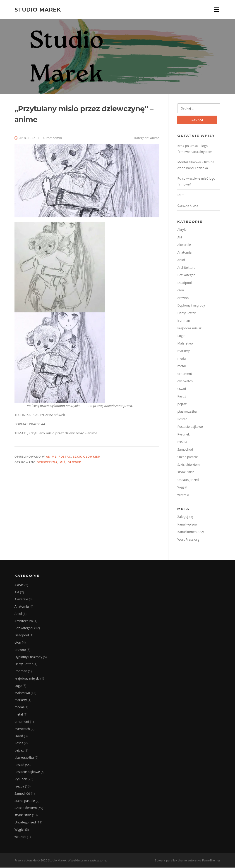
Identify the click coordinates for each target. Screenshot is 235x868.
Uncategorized (188, 480)
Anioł (181, 260)
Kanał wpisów (187, 524)
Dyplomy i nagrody (191, 306)
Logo (181, 336)
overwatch (185, 382)
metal (181, 366)
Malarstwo (185, 344)
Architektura (186, 268)
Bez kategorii (187, 275)
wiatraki (183, 495)
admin (57, 138)
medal (182, 359)
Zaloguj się (185, 517)
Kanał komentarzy (191, 532)
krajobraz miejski (190, 328)
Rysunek (183, 434)
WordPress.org (188, 540)
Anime (155, 138)
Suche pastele (187, 457)
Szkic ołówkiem (87, 457)
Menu (217, 10)
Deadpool (184, 283)
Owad (182, 389)
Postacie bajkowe (190, 427)
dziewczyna (47, 463)
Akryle (182, 230)
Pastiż (182, 397)
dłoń (181, 291)
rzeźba (182, 442)
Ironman (184, 321)
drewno (183, 298)
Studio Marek (38, 10)
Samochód (185, 450)
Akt (180, 237)
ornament (185, 374)
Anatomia (184, 253)
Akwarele (184, 245)
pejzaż (182, 404)
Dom (181, 195)
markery (183, 351)
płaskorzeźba (187, 412)
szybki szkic (186, 472)
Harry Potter (186, 313)
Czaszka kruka (188, 206)
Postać (65, 457)
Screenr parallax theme (171, 861)
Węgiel (182, 488)
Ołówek (74, 463)
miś (62, 463)
